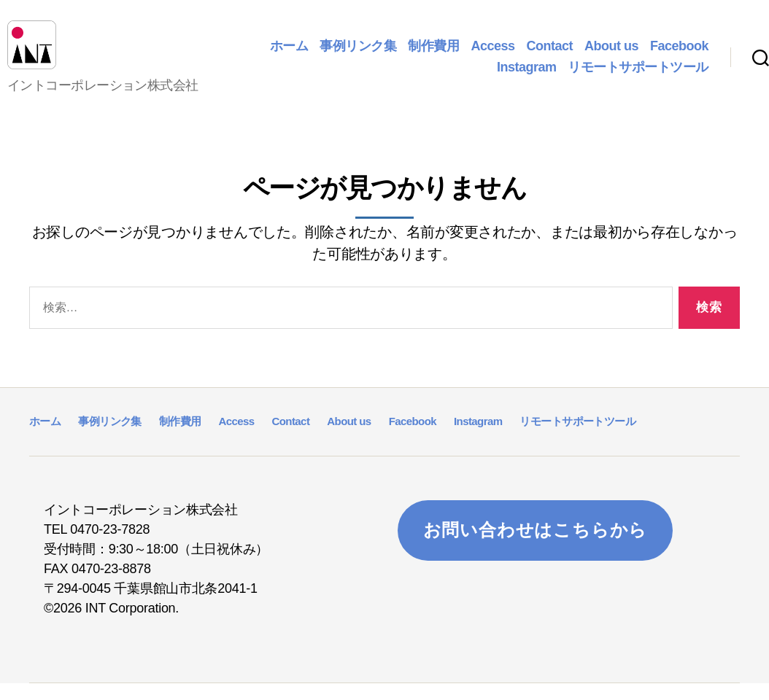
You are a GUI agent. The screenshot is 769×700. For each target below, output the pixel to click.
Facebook (679, 54)
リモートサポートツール (638, 76)
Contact (549, 54)
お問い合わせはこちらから (536, 547)
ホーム (289, 54)
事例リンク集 (358, 54)
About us (611, 54)
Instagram (527, 76)
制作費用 (433, 54)
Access (492, 54)
